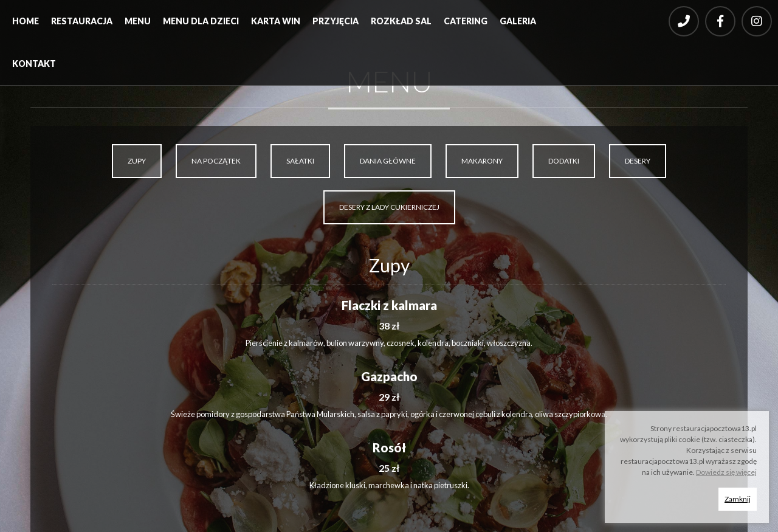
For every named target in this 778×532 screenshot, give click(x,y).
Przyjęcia (336, 21)
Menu (138, 21)
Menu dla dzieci (201, 21)
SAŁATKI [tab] (300, 161)
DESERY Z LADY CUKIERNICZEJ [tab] (389, 207)
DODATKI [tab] (564, 161)
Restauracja (82, 21)
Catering (466, 21)
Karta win (276, 21)
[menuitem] (26, 24)
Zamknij (738, 499)
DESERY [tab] (638, 161)
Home (26, 21)
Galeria (518, 21)
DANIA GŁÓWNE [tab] (388, 161)
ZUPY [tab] (137, 161)
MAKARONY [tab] (482, 161)
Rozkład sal (401, 21)
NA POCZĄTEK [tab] (216, 161)
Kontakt (34, 64)
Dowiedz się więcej (726, 472)
